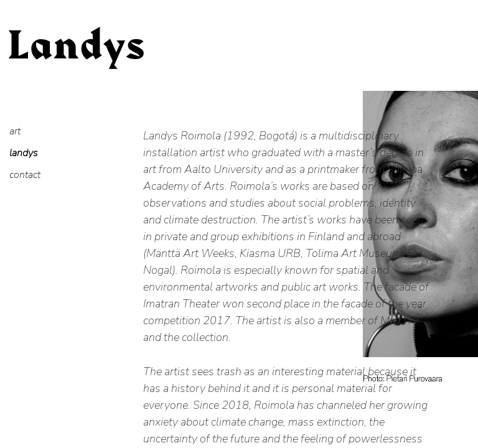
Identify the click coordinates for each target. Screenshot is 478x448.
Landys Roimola (76, 62)
